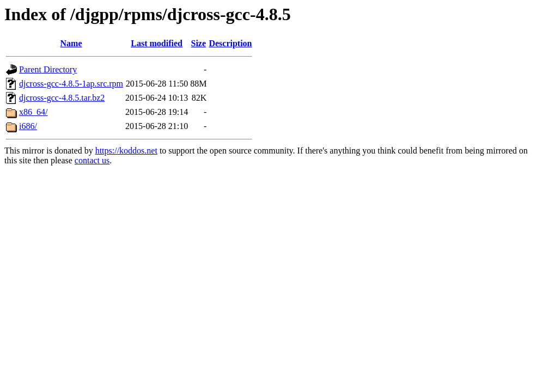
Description (230, 43)
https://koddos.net (126, 151)
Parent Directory (48, 69)
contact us (92, 160)
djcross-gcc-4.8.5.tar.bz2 (62, 98)
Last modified (157, 43)
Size (199, 43)
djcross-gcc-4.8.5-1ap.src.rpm (71, 84)
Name (71, 43)
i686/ (28, 126)
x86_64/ (33, 112)
